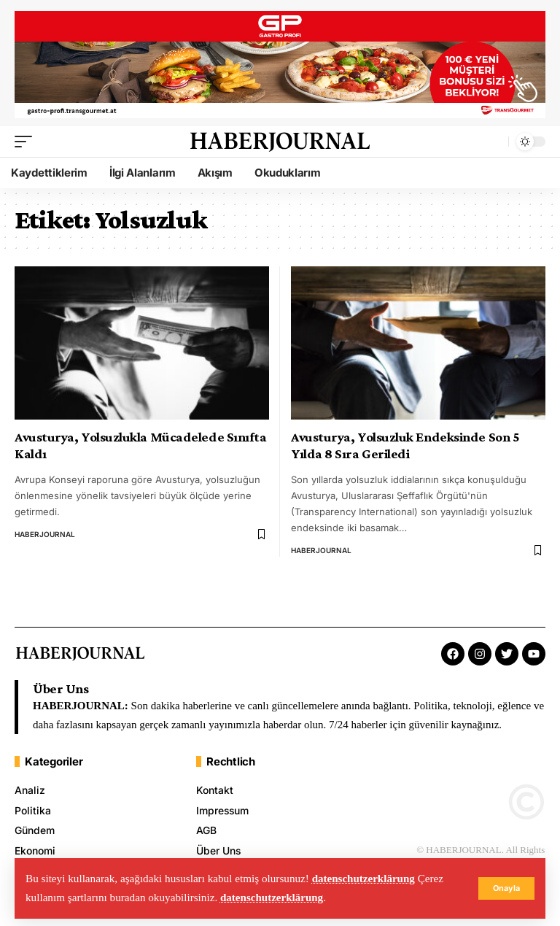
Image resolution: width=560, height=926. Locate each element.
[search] (494, 147)
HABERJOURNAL (45, 539)
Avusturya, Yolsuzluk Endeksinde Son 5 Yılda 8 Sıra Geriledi (405, 451)
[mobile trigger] (27, 147)
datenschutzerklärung (364, 879)
